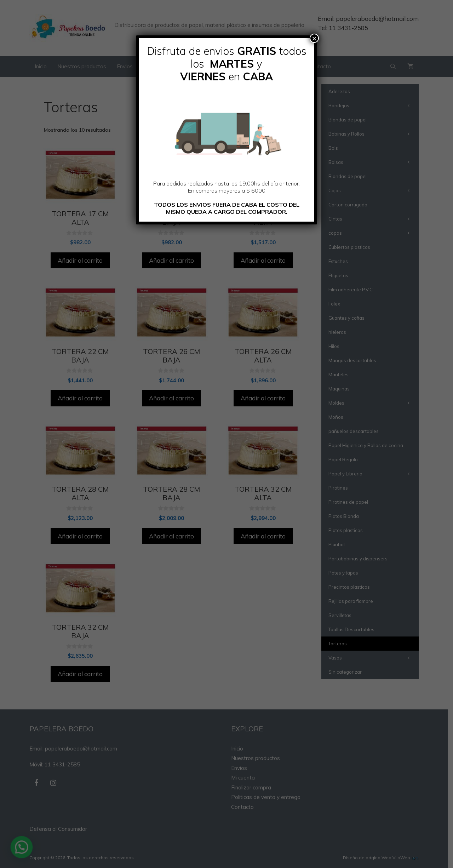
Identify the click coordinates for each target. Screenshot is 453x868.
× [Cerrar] (314, 38)
